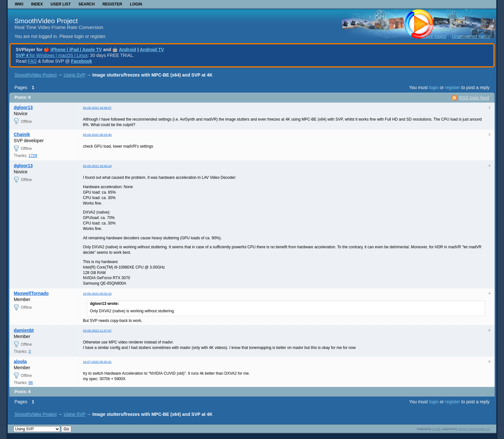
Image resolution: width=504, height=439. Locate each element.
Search (87, 4)
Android (128, 50)
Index (37, 4)
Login (136, 4)
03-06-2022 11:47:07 (97, 330)
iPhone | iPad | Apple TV (76, 50)
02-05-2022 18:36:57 (97, 108)
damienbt (24, 330)
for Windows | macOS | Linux (52, 55)
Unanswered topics (471, 36)
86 (31, 383)
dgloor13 (23, 107)
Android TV (152, 50)
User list (61, 4)
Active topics (433, 36)
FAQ (32, 61)
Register (112, 4)
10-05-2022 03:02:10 (97, 293)
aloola (20, 361)
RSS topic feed (474, 98)
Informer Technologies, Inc (474, 429)
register (452, 87)
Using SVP (74, 75)
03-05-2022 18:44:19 (97, 166)
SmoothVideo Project (46, 21)
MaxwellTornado (31, 293)
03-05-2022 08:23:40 (97, 135)
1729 (33, 156)
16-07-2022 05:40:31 (97, 362)
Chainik (22, 134)
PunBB (436, 429)
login (434, 87)
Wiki (19, 4)
